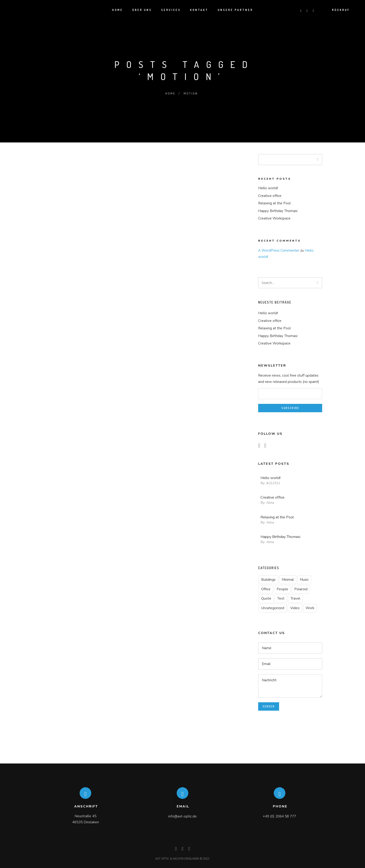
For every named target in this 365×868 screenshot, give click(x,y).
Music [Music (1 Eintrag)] (304, 580)
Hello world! (268, 188)
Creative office (270, 196)
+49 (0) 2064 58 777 (279, 816)
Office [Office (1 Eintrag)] (266, 589)
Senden (269, 706)
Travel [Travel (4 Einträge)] (295, 598)
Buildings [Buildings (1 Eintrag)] (268, 580)
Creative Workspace (274, 218)
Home (170, 93)
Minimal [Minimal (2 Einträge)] (288, 580)
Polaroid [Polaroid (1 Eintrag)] (301, 589)
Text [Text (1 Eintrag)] (281, 598)
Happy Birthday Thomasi (278, 211)
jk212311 (273, 483)
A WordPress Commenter (279, 250)
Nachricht (290, 686)
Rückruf (342, 10)
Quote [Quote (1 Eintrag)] (266, 598)
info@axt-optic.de (182, 816)
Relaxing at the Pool (274, 203)
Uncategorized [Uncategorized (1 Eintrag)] (273, 608)
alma (270, 503)
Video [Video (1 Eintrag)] (295, 608)
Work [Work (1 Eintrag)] (310, 608)
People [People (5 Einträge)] (282, 589)
